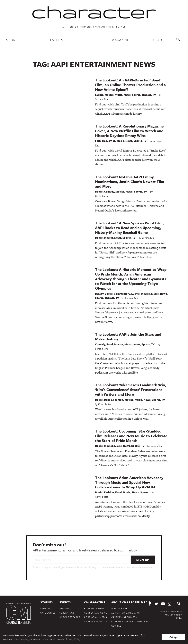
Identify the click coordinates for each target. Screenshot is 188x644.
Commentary (122, 294)
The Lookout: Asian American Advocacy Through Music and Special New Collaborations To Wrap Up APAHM (129, 482)
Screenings (67, 613)
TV (154, 95)
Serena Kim (102, 99)
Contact (117, 626)
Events (57, 40)
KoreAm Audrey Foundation (130, 621)
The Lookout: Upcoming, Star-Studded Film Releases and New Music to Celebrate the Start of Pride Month (131, 436)
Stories (13, 40)
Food (110, 344)
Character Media (96, 621)
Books (99, 192)
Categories (48, 613)
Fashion (100, 141)
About (158, 40)
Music (119, 95)
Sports (136, 95)
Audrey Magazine (96, 613)
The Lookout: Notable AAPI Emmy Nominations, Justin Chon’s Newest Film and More (130, 182)
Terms (80, 567)
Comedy (109, 192)
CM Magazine (95, 602)
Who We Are (119, 608)
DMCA (179, 618)
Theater (146, 95)
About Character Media (131, 602)
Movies (109, 95)
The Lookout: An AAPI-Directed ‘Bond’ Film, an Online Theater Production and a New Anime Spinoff (130, 85)
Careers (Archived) (124, 617)
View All (46, 608)
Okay (173, 637)
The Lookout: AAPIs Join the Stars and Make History (128, 337)
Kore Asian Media (96, 617)
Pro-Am (64, 608)
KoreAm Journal (95, 608)
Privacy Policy (173, 615)
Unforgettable (70, 617)
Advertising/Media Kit (126, 613)
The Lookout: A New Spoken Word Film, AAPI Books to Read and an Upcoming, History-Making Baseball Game (129, 228)
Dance (108, 400)
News (127, 95)
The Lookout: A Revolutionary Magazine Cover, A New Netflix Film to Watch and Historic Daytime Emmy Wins (129, 131)
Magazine (120, 40)
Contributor (102, 196)
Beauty (99, 294)
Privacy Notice (96, 567)
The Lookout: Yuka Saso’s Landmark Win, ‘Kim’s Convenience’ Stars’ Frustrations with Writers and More (131, 389)
